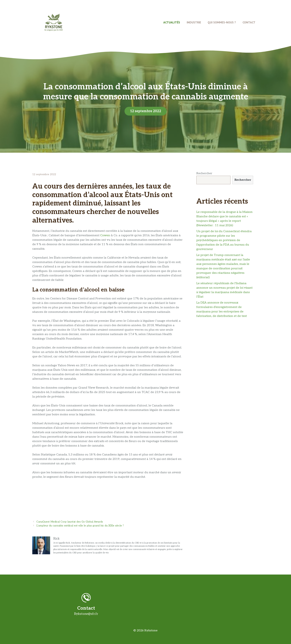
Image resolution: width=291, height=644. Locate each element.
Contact (249, 22)
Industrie (194, 22)
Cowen (105, 235)
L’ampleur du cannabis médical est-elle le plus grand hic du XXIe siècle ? (80, 526)
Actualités (172, 22)
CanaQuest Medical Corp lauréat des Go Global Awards (70, 522)
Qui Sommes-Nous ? (222, 22)
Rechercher (204, 173)
